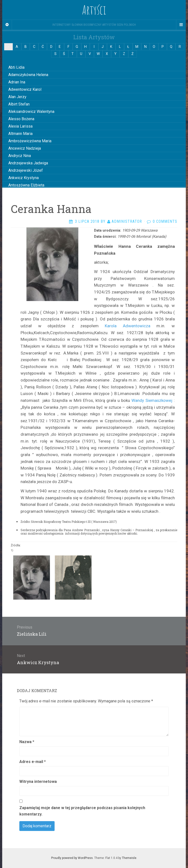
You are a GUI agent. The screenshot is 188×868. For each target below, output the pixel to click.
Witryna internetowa (38, 782)
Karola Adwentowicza (128, 326)
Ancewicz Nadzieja (25, 148)
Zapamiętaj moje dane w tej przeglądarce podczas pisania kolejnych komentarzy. (82, 811)
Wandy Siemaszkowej (152, 400)
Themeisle (129, 858)
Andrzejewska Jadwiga (28, 163)
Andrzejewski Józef (26, 170)
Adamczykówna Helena (28, 75)
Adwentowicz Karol (25, 89)
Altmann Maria (20, 134)
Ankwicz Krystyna (23, 178)
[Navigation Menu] (181, 25)
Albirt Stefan (19, 104)
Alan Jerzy (17, 97)
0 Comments (165, 221)
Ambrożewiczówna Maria (30, 141)
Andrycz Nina (20, 156)
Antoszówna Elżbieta (26, 185)
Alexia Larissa (20, 126)
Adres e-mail (33, 762)
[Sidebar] (7, 25)
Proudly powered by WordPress (72, 858)
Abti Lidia (16, 67)
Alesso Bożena (21, 119)
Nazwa (27, 742)
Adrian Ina (17, 82)
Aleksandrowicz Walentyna (31, 112)
